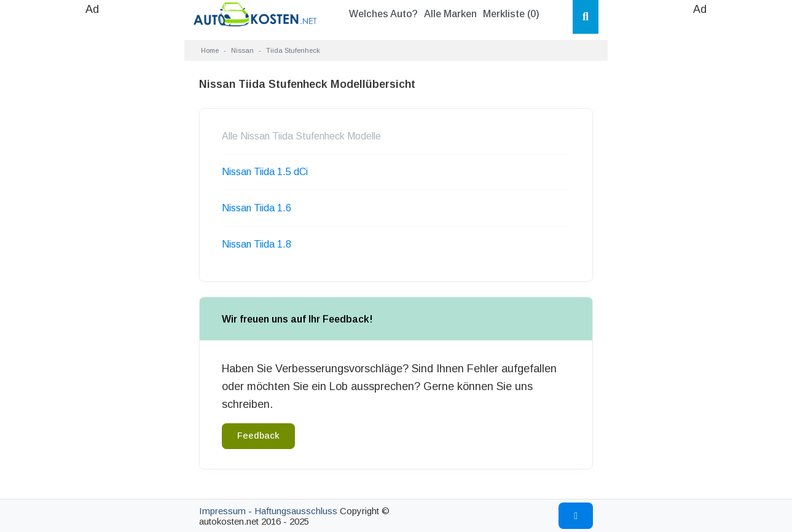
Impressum (222, 511)
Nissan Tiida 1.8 (257, 244)
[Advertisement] (92, 203)
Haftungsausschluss (296, 511)
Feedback (258, 436)
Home (210, 50)
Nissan (242, 50)
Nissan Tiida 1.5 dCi (265, 172)
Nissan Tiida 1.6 (257, 208)
